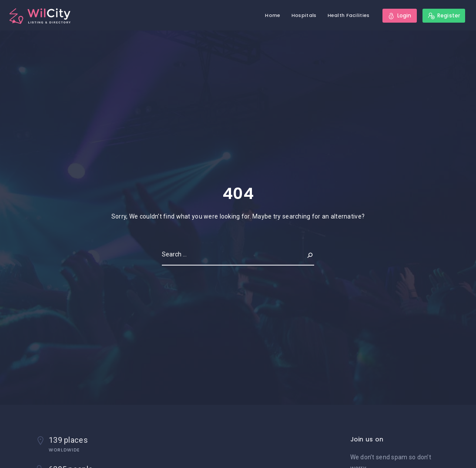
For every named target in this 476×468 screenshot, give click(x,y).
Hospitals (304, 15)
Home (273, 15)
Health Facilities (349, 15)
